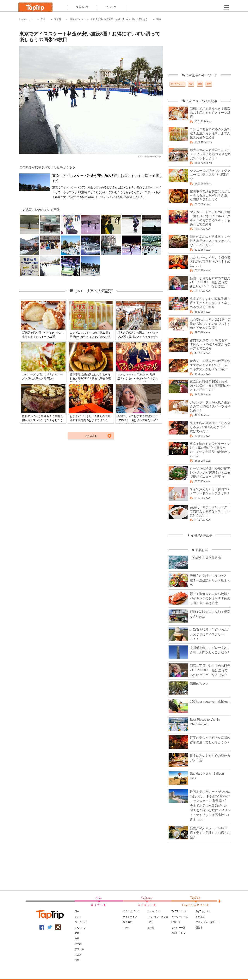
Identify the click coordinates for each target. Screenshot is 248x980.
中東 (77, 938)
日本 (43, 19)
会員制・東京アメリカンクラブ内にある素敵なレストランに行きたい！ (210, 511)
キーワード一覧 (180, 917)
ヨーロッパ (80, 922)
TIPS (150, 922)
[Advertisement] (200, 49)
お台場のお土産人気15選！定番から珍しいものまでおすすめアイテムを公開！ (210, 324)
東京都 (58, 19)
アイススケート (177, 84)
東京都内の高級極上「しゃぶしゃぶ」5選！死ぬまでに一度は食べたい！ (210, 427)
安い (191, 84)
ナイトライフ (130, 917)
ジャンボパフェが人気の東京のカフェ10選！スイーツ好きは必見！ (210, 406)
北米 (77, 933)
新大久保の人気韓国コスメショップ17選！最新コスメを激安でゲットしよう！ (210, 154)
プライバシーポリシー (207, 922)
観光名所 (128, 922)
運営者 (199, 928)
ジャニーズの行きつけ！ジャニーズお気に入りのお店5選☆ (210, 175)
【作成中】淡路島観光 (205, 558)
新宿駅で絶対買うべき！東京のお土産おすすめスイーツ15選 (210, 113)
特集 (77, 960)
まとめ (78, 955)
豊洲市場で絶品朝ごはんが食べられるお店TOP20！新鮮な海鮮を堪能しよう (210, 195)
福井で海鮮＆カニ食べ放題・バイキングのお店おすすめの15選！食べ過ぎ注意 (210, 598)
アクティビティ (131, 911)
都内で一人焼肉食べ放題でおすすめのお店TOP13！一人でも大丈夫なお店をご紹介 (210, 365)
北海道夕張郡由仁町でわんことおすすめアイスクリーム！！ (210, 634)
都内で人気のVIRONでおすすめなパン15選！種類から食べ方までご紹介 (210, 344)
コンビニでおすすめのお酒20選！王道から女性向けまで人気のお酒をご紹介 (210, 133)
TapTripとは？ (203, 911)
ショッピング (154, 911)
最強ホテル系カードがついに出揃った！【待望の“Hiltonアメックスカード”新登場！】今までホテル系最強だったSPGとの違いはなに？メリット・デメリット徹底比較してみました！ (210, 805)
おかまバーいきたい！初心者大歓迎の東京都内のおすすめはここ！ (210, 262)
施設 (200, 84)
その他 (151, 928)
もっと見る (91, 436)
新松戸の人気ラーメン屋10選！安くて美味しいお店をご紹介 (210, 833)
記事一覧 (82, 7)
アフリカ (79, 949)
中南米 (78, 944)
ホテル (127, 928)
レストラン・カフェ (158, 917)
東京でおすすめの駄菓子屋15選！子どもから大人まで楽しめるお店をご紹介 (210, 303)
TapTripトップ (179, 911)
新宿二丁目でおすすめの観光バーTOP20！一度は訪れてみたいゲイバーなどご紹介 (210, 282)
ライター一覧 (178, 928)
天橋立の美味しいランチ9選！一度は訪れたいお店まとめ (210, 580)
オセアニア (80, 928)
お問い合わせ (178, 933)
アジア (78, 917)
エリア (111, 7)
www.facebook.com (152, 157)
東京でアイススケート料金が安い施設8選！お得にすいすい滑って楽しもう (109, 19)
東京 (209, 84)
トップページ (25, 19)
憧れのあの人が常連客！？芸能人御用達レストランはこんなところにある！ (210, 241)
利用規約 (200, 917)
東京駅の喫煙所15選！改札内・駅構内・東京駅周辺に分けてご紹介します (210, 386)
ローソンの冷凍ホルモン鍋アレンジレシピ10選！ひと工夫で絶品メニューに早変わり (210, 472)
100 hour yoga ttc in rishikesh (210, 702)
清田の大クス (199, 684)
